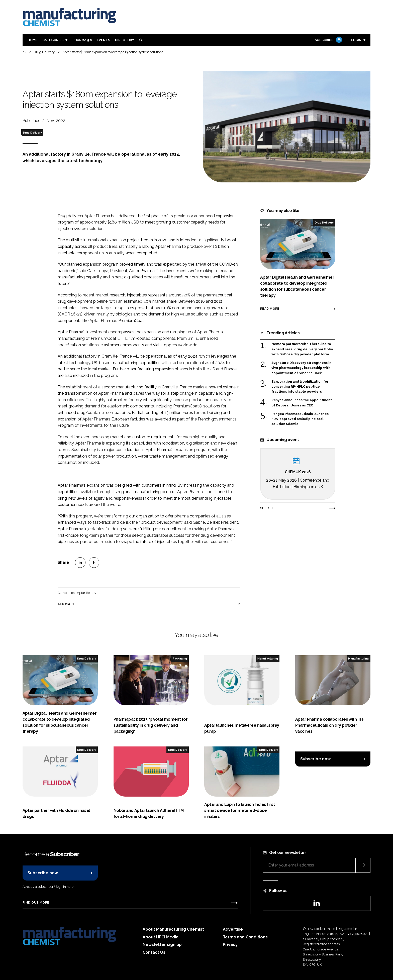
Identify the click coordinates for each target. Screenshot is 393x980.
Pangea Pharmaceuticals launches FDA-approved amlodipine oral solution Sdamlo (300, 419)
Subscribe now (315, 759)
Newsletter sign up (162, 945)
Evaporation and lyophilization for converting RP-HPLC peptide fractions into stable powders (300, 386)
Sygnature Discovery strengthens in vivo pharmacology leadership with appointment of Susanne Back (301, 368)
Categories (53, 40)
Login (356, 40)
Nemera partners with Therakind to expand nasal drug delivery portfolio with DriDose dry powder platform (302, 349)
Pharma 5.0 (82, 40)
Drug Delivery (32, 133)
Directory (125, 40)
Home (32, 40)
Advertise (233, 929)
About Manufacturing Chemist (173, 929)
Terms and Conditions (245, 937)
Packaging (180, 659)
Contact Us (154, 952)
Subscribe (328, 40)
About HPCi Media (161, 937)
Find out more (36, 903)
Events (103, 40)
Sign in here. (65, 887)
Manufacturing (268, 659)
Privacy (230, 945)
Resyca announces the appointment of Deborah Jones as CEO (302, 403)
